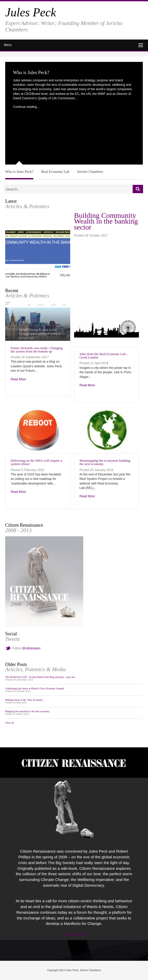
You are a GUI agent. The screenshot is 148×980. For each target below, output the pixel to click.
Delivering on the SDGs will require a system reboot (36, 462)
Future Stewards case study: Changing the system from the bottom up (37, 350)
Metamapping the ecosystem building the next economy (105, 462)
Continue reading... (26, 107)
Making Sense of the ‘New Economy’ (24, 700)
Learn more (74, 934)
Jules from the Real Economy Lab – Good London (104, 356)
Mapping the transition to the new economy (27, 711)
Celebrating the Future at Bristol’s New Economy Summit (35, 688)
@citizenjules (31, 648)
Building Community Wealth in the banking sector (106, 221)
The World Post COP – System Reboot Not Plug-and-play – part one (40, 677)
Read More (18, 379)
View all (9, 723)
